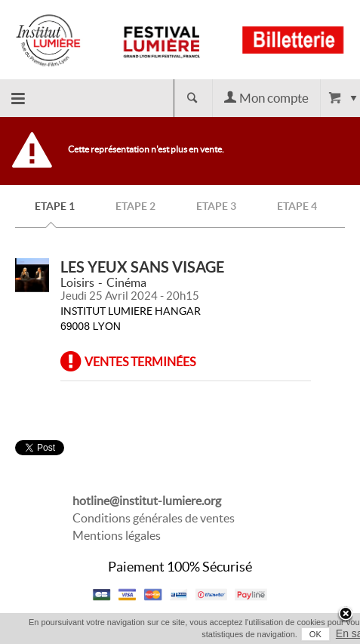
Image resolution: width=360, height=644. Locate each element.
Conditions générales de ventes (154, 518)
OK (315, 634)
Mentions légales (117, 535)
